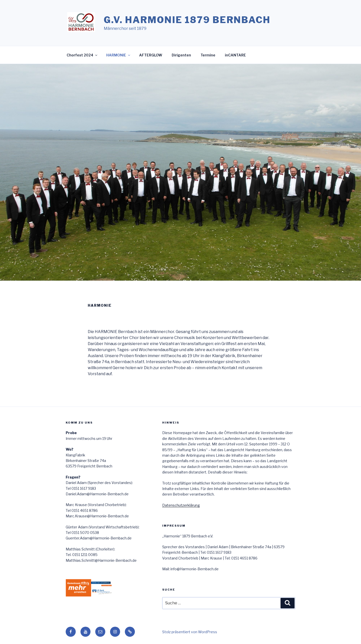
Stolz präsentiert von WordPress (190, 632)
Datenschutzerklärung (181, 505)
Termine (208, 55)
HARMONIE (119, 55)
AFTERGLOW (151, 55)
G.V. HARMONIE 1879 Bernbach (187, 20)
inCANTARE (235, 55)
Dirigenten (181, 55)
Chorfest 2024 (82, 55)
